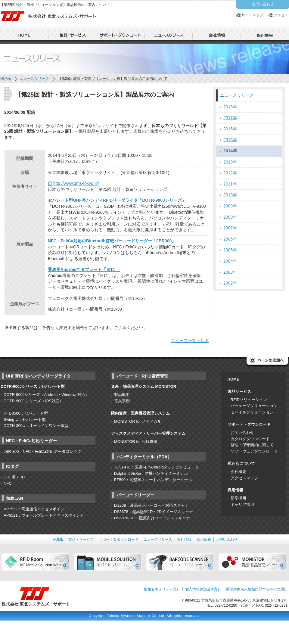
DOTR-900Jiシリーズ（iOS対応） (33, 401)
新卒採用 (238, 498)
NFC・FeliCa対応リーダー (31, 441)
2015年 (230, 140)
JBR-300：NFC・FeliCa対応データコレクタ (42, 451)
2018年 (230, 107)
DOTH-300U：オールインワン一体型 (36, 426)
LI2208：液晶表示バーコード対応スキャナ (151, 505)
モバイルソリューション (252, 412)
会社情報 (184, 540)
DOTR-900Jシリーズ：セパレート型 (33, 386)
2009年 (230, 206)
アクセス (281, 15)
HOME (233, 379)
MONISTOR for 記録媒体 (136, 442)
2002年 (230, 283)
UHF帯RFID (14, 477)
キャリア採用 (242, 504)
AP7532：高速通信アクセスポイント (36, 509)
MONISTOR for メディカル (138, 421)
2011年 (230, 184)
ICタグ (12, 466)
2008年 (230, 217)
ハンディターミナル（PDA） (144, 457)
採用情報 (235, 490)
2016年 (230, 129)
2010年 (230, 195)
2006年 (230, 239)
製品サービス (239, 392)
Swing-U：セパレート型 (25, 420)
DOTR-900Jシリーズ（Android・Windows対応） (46, 395)
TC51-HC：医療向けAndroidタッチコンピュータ (157, 467)
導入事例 (122, 401)
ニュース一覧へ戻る (190, 341)
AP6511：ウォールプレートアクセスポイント (44, 515)
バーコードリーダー (135, 495)
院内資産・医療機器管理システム (140, 413)
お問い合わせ (242, 432)
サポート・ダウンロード (249, 424)
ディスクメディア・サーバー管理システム (148, 433)
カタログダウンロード (250, 439)
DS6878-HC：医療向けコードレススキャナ (152, 518)
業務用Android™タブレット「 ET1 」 (84, 269)
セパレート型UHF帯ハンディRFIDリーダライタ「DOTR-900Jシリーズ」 (117, 200)
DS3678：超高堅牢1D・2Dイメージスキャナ (154, 512)
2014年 (230, 151)
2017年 (230, 118)
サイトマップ (252, 15)
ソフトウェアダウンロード (254, 451)
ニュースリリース (237, 95)
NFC (8, 483)
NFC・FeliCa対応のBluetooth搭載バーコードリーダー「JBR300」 (112, 241)
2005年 (230, 250)
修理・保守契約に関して (252, 445)
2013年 (230, 162)
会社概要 (238, 472)
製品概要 (122, 395)
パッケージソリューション (254, 406)
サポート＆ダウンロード (119, 540)
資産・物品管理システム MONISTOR (144, 386)
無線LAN (15, 498)
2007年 (230, 228)
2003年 (230, 272)
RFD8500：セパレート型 (26, 413)
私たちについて (241, 464)
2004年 (230, 261)
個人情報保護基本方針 (203, 589)
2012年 (230, 173)
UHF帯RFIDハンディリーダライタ (38, 376)
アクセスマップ (244, 478)
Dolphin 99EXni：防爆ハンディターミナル (151, 473)
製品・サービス (81, 540)
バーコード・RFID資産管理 (143, 376)
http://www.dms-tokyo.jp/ (76, 183)
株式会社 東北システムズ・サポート (36, 604)
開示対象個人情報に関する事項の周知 (257, 589)
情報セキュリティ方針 (162, 589)
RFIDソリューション (249, 400)
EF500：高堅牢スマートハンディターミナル (153, 480)
